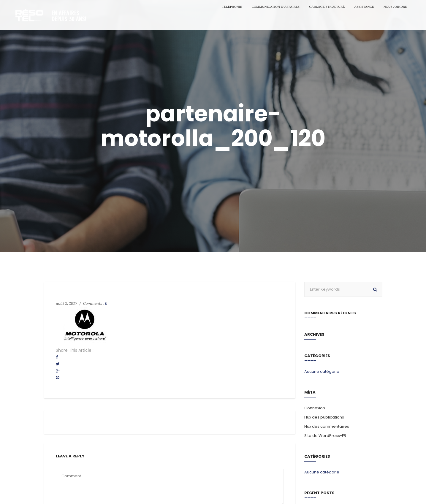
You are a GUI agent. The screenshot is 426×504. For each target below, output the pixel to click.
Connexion (315, 408)
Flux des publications (324, 417)
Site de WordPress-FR (325, 436)
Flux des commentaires (327, 426)
